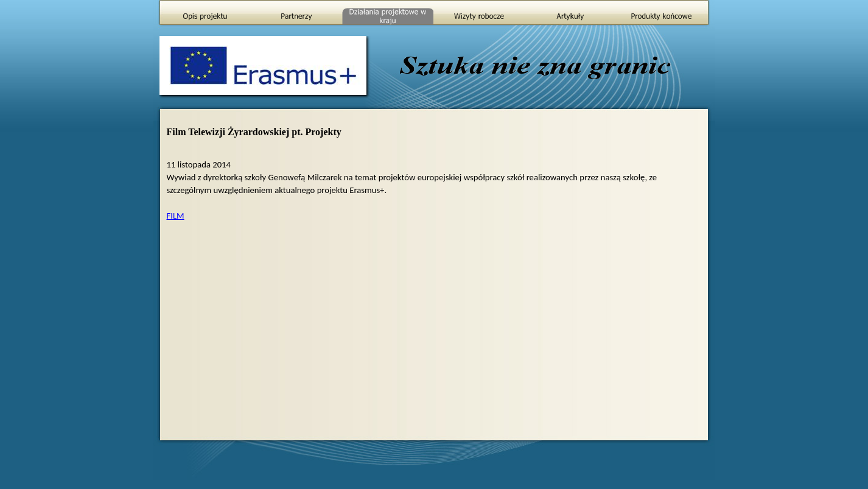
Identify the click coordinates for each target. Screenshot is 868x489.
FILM (176, 216)
